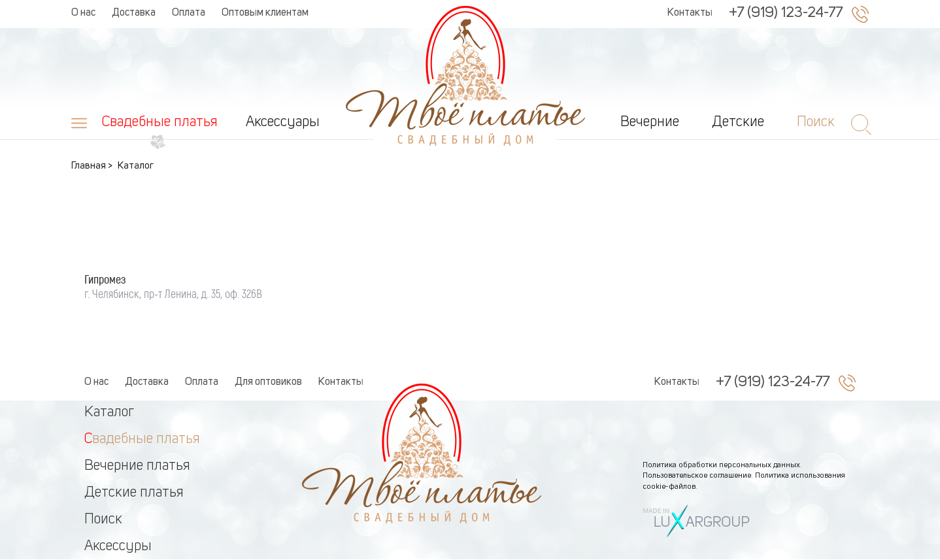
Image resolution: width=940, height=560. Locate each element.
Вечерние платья (137, 466)
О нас (83, 13)
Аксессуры (118, 546)
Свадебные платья (160, 122)
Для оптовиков (268, 382)
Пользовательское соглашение (697, 476)
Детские (738, 122)
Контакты (690, 13)
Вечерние (650, 122)
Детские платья (134, 493)
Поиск (103, 519)
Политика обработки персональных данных (721, 465)
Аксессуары (283, 122)
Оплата (189, 13)
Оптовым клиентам (265, 13)
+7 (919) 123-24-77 (786, 13)
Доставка (134, 13)
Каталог (109, 412)
